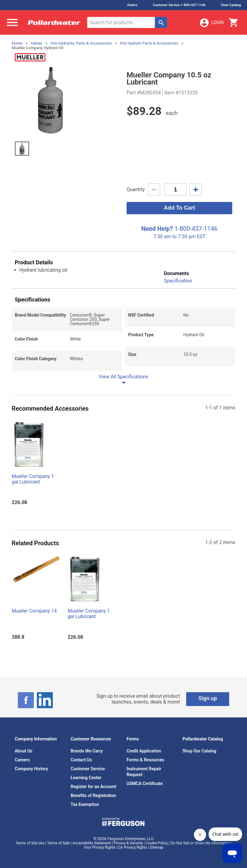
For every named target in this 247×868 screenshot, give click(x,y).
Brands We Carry (87, 751)
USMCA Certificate (145, 783)
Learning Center (86, 778)
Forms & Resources (145, 760)
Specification (178, 281)
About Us (24, 751)
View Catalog (231, 5)
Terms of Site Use (30, 843)
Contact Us (81, 760)
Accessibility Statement (92, 843)
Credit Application (144, 751)
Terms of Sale (58, 843)
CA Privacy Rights (132, 847)
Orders (132, 5)
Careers (22, 760)
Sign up (208, 698)
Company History (31, 769)
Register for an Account (93, 787)
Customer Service (88, 769)
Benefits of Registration (93, 795)
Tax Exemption (85, 804)
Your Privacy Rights (100, 847)
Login (211, 23)
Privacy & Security (128, 843)
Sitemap (156, 847)
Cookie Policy (157, 843)
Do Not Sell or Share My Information (200, 843)
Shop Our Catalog (199, 751)
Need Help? (157, 229)
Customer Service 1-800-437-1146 (179, 5)
